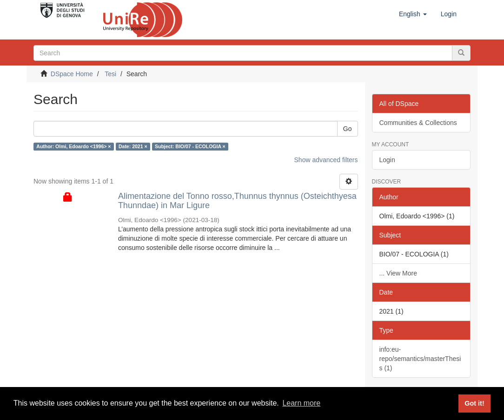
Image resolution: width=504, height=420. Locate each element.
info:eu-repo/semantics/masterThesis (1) (420, 359)
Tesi (110, 74)
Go (348, 129)
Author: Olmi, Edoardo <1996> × (73, 146)
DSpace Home (72, 74)
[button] (413, 14)
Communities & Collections (418, 123)
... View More (398, 273)
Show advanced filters (326, 160)
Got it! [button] (474, 403)
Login (387, 160)
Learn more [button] (301, 403)
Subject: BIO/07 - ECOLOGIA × (190, 146)
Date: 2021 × (133, 146)
